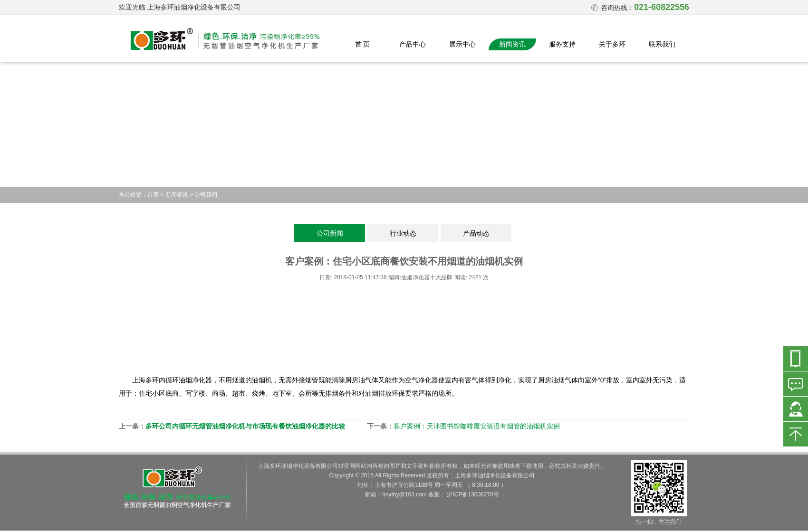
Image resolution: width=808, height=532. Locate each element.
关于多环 (612, 44)
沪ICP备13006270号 (473, 494)
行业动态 (403, 233)
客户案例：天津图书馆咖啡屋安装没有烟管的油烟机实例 (477, 426)
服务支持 (562, 44)
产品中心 (413, 44)
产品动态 (476, 233)
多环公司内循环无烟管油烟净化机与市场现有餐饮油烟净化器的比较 (245, 426)
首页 (153, 195)
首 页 (363, 44)
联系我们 (662, 44)
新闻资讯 (512, 44)
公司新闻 (206, 195)
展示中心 (462, 44)
